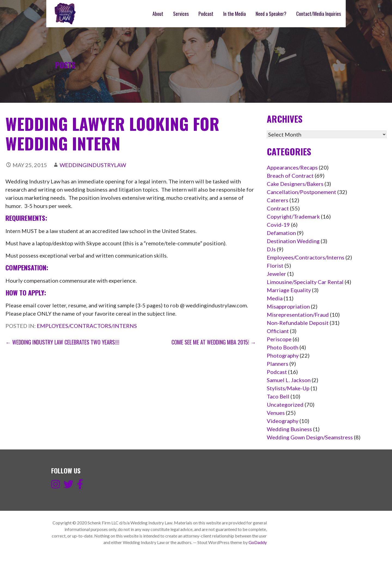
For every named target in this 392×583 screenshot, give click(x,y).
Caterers (278, 200)
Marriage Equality (289, 290)
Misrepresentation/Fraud (298, 315)
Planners (278, 364)
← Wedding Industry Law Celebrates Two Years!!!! (62, 342)
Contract (278, 208)
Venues (276, 413)
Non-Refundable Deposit (298, 323)
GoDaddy (258, 542)
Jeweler (276, 274)
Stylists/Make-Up (288, 388)
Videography (283, 421)
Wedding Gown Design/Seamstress (310, 437)
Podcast (206, 14)
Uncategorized (285, 404)
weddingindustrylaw (93, 165)
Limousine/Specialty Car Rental (305, 282)
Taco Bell (278, 396)
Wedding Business (289, 429)
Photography (283, 355)
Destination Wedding (293, 241)
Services (181, 14)
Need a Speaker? (271, 14)
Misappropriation (288, 306)
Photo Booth (283, 347)
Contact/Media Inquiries (318, 14)
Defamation (281, 233)
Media (275, 298)
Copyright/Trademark (293, 216)
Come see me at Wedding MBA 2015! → (214, 342)
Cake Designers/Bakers (295, 184)
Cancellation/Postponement (301, 192)
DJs (271, 249)
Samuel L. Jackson (289, 380)
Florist (275, 265)
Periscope (279, 339)
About (158, 14)
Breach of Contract (290, 176)
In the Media (235, 14)
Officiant (278, 331)
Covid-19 (278, 225)
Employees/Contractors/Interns (87, 326)
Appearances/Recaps (292, 167)
